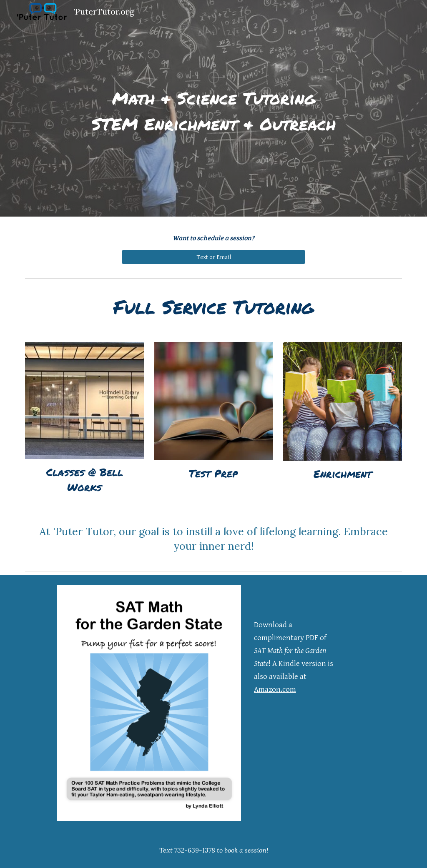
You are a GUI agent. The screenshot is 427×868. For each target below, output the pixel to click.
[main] (214, 108)
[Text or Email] (214, 257)
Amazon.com (275, 690)
